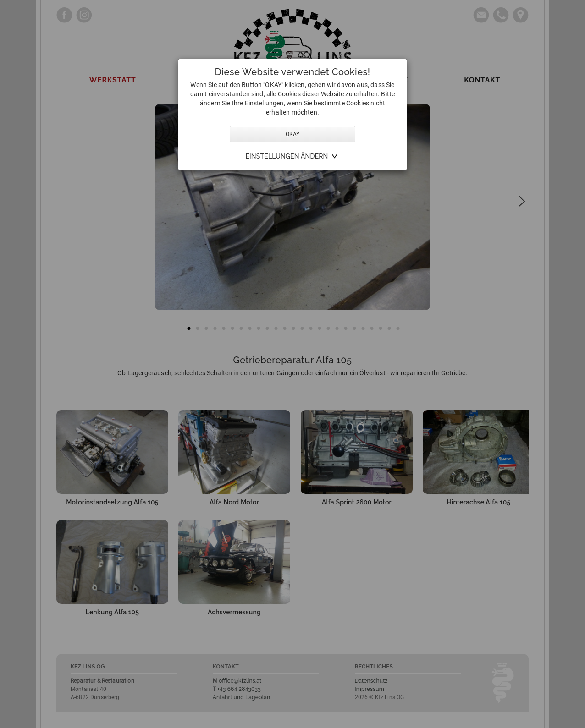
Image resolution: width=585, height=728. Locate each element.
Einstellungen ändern (287, 156)
